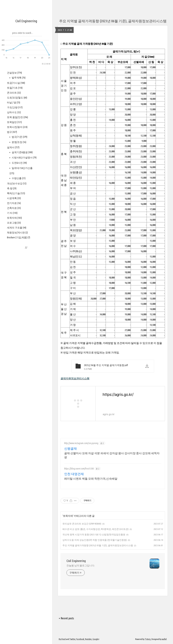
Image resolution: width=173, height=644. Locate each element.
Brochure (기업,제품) (19, 237)
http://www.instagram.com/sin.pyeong (81, 443)
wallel (164, 639)
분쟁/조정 (19, 142)
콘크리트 (14, 93)
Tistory (148, 639)
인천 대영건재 (74, 474)
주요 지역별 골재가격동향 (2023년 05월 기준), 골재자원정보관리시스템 (98, 545)
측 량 (12, 188)
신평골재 (70, 448)
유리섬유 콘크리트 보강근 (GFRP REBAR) (82, 524)
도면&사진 (19, 163)
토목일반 (14, 122)
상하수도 (14, 112)
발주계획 (18, 78)
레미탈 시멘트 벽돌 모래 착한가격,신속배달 (91, 479)
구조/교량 (15, 107)
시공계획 (14, 198)
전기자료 (14, 203)
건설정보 (14, 73)
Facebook (80, 639)
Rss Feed (62, 639)
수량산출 (18, 178)
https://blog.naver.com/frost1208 (79, 469)
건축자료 (14, 208)
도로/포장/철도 (17, 98)
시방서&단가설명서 (24, 158)
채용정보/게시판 (17, 233)
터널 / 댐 (14, 103)
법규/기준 (19, 137)
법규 (12, 132)
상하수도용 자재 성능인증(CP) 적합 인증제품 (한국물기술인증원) (95, 540)
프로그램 (14, 223)
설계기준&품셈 (22, 152)
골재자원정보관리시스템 (75, 378)
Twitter (72, 639)
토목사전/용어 (17, 127)
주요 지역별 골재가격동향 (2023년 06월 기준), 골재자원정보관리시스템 (113, 21)
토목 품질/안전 (17, 117)
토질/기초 (15, 88)
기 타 (12, 213)
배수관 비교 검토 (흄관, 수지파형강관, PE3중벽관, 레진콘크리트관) (96, 529)
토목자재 (14, 218)
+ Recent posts (66, 618)
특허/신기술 (16, 193)
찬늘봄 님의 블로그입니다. (81, 565)
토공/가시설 (16, 83)
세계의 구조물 (17, 228)
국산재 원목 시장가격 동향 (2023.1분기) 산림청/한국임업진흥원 (94, 534)
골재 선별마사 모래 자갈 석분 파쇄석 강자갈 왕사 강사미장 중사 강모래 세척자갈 (112, 455)
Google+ (96, 639)
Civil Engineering (26, 21)
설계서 (13, 147)
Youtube (88, 639)
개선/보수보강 (17, 183)
